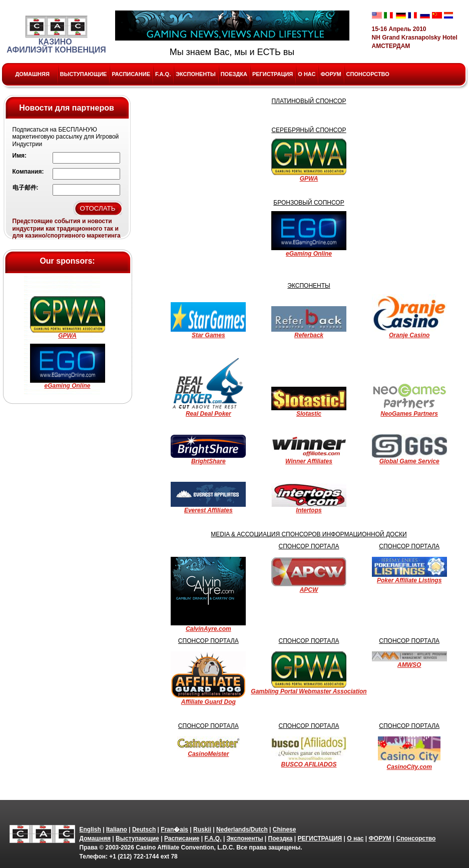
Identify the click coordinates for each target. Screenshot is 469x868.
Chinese (285, 829)
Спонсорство (368, 74)
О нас (307, 74)
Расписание (131, 74)
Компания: (28, 172)
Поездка (234, 74)
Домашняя (33, 74)
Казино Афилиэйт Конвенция (56, 35)
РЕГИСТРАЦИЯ (273, 74)
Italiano (117, 829)
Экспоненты (196, 74)
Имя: (20, 156)
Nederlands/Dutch (242, 829)
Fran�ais (174, 829)
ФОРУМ (331, 74)
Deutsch (144, 829)
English (90, 829)
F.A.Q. (163, 74)
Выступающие (84, 74)
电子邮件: (26, 188)
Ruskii (202, 829)
